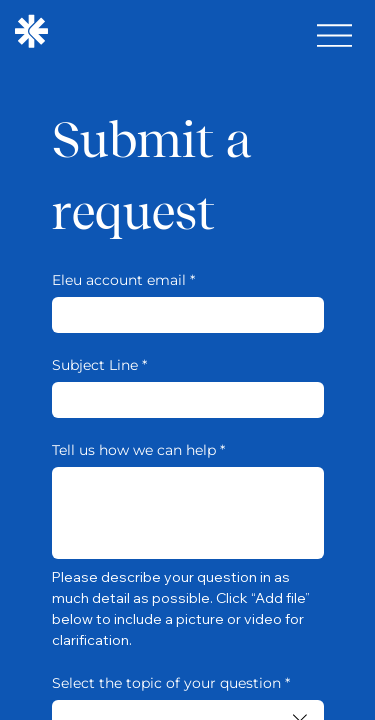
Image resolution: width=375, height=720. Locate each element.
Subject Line (99, 365)
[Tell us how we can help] (188, 513)
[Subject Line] (182, 400)
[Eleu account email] (182, 315)
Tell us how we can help (138, 450)
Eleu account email (123, 280)
